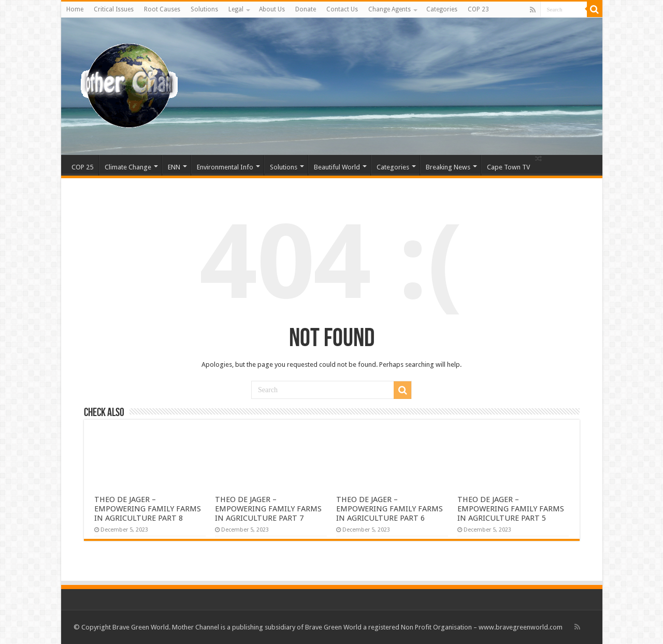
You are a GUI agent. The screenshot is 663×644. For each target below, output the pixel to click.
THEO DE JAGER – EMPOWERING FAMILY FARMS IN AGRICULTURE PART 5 (511, 509)
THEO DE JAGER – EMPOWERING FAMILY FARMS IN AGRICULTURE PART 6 (390, 509)
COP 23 (478, 9)
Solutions (204, 9)
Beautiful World (337, 167)
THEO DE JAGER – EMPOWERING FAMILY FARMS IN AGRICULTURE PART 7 (268, 509)
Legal (236, 9)
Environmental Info (225, 167)
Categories (442, 9)
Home (75, 9)
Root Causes (162, 9)
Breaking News (448, 167)
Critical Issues (114, 9)
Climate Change (128, 167)
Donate (306, 9)
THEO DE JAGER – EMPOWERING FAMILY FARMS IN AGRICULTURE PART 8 (148, 509)
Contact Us (342, 9)
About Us (272, 9)
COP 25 (82, 167)
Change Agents (390, 9)
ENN (174, 167)
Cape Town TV (508, 167)
